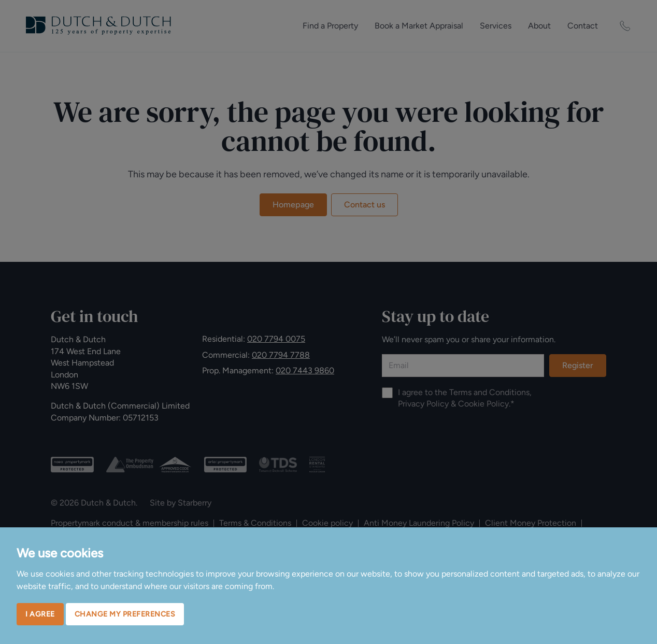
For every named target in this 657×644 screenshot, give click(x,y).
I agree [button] (40, 614)
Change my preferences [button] (125, 614)
